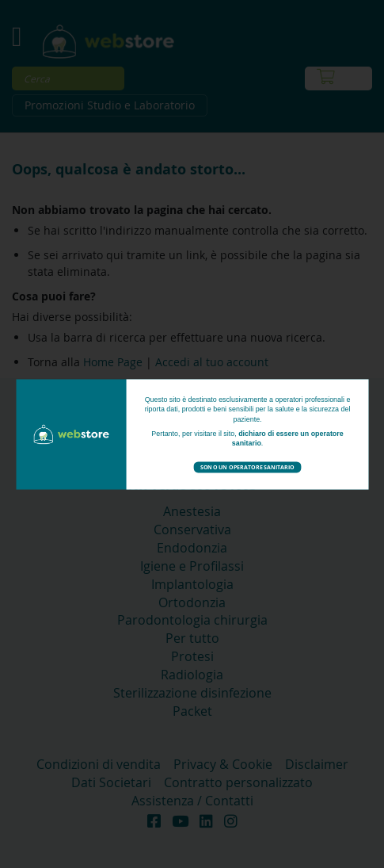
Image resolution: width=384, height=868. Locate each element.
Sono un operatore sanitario (247, 466)
